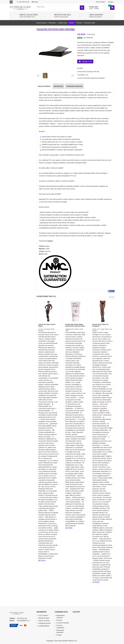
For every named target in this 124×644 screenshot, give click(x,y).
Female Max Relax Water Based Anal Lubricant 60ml (75, 325)
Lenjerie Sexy (63, 23)
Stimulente (52, 23)
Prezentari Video (89, 23)
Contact (111, 2)
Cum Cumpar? (43, 615)
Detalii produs (44, 86)
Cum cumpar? (101, 2)
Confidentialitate (44, 626)
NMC (46, 254)
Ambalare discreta (44, 623)
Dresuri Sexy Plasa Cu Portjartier (100, 325)
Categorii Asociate (74, 86)
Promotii (59, 620)
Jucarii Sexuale (41, 23)
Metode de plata (44, 618)
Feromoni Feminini (63, 623)
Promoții (79, 23)
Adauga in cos (87, 61)
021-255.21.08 (23, 2)
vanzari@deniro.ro (23, 621)
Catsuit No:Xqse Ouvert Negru (47, 325)
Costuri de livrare (44, 621)
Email (35, 2)
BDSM (72, 23)
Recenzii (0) (58, 86)
